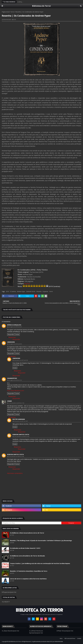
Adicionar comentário (15, 473)
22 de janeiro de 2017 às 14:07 (21, 421)
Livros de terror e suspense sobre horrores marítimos (28, 579)
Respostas (12, 337)
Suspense (45, 291)
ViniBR (9, 401)
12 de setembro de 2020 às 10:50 (21, 436)
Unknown (11, 342)
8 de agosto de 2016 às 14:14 (15, 380)
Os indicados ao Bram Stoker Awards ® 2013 (25, 548)
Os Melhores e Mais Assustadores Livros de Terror (27, 533)
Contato (79, 638)
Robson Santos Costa (21, 434)
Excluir (17, 334)
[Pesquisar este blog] (32, 523)
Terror (12, 12)
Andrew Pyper (21, 291)
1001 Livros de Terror (70, 638)
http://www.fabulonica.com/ (16, 391)
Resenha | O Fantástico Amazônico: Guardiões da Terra (29, 571)
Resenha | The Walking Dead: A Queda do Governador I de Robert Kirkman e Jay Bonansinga (41, 540)
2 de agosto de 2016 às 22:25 (15, 327)
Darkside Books (31, 291)
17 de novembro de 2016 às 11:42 (16, 403)
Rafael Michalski (7, 20)
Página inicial (6, 12)
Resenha (39, 291)
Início (61, 638)
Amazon (27, 284)
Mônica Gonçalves (14, 325)
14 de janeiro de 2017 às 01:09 (21, 360)
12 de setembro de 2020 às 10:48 (16, 456)
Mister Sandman (19, 419)
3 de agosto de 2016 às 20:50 (15, 344)
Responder (11, 334)
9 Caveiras (13, 291)
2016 (7, 291)
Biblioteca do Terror (42, 6)
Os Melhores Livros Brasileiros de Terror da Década (27, 556)
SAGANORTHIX (12, 378)
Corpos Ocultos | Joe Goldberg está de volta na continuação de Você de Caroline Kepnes (40, 563)
